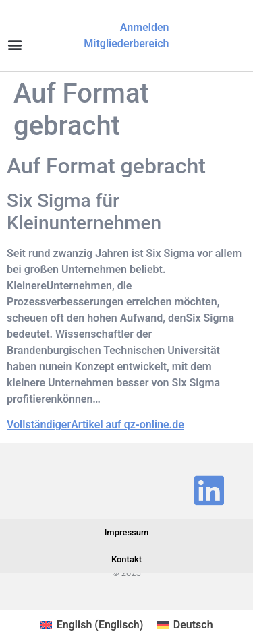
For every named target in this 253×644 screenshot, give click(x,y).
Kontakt (126, 559)
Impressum (127, 532)
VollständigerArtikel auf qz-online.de (95, 425)
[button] (15, 44)
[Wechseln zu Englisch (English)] (91, 625)
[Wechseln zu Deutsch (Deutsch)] (185, 625)
